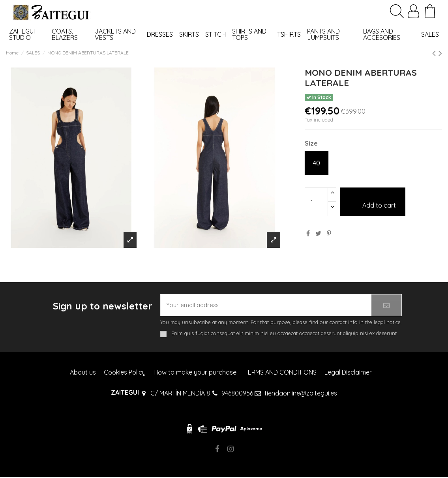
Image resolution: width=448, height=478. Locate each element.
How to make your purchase (195, 373)
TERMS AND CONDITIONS (280, 373)
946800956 (237, 394)
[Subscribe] (386, 306)
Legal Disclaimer (348, 373)
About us (83, 373)
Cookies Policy (125, 373)
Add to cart (373, 202)
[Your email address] (266, 306)
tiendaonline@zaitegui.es (301, 394)
